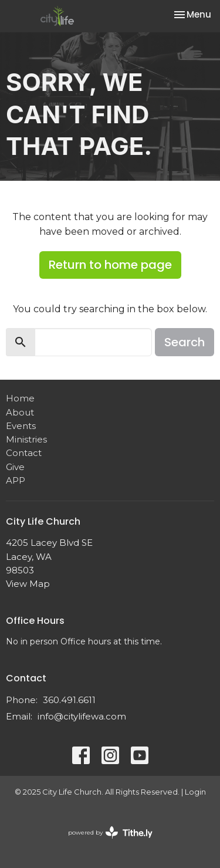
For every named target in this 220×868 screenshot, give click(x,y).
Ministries (26, 439)
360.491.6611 (69, 700)
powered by (110, 832)
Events (21, 426)
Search (185, 342)
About (20, 412)
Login (195, 792)
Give (15, 467)
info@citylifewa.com (82, 716)
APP (16, 480)
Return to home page (110, 265)
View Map (28, 584)
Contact (24, 453)
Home (20, 398)
